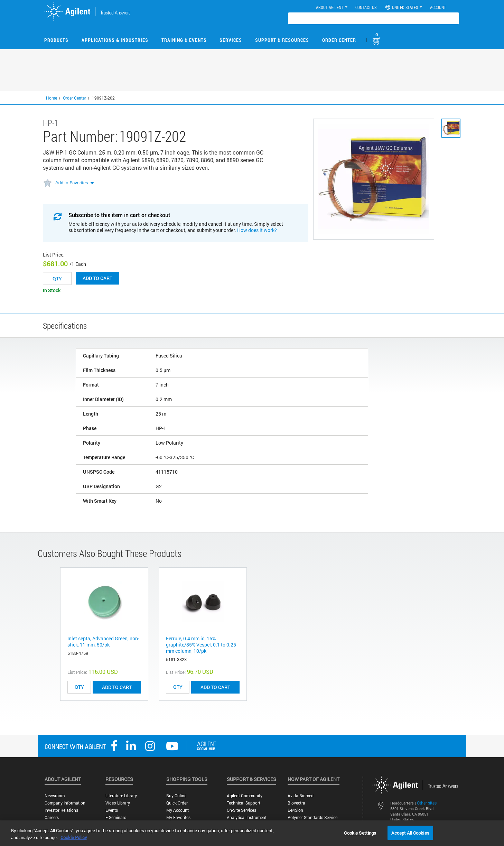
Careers (52, 817)
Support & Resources (282, 40)
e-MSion (295, 810)
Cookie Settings (360, 833)
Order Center (339, 40)
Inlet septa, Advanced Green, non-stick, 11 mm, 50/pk (103, 642)
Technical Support (244, 803)
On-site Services (241, 810)
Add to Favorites (72, 183)
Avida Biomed (301, 796)
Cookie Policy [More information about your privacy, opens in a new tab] (74, 837)
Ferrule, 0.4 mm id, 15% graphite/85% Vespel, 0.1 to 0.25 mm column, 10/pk (201, 645)
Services (231, 40)
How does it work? (257, 230)
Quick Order (177, 803)
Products (56, 40)
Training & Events (184, 40)
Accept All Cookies (410, 833)
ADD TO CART (117, 687)
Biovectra (296, 803)
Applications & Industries (115, 40)
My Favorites (178, 817)
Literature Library (121, 796)
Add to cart (97, 278)
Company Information (65, 803)
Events (112, 810)
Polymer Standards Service (312, 817)
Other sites (427, 803)
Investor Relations (61, 810)
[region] (252, 833)
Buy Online (176, 796)
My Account (178, 810)
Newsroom (55, 796)
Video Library (118, 803)
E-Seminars (116, 817)
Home (52, 98)
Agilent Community (245, 796)
